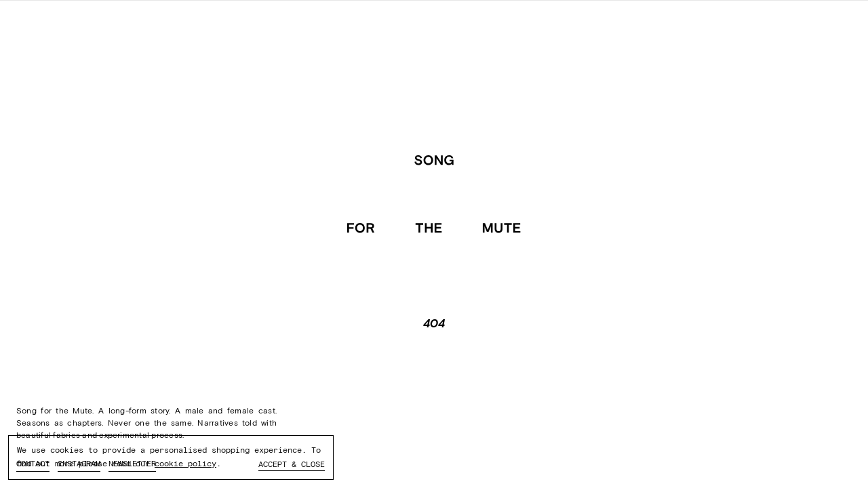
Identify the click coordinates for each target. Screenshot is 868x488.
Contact (33, 464)
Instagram (79, 464)
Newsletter (132, 464)
